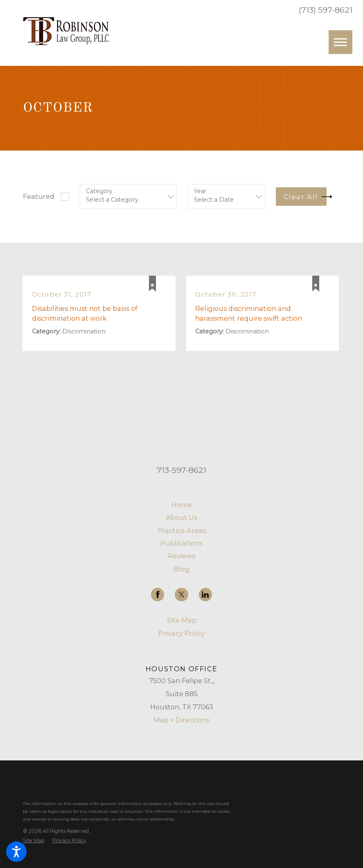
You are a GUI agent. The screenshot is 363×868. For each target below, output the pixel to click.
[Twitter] (181, 594)
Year (200, 191)
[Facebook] (158, 594)
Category (99, 191)
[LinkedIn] (205, 594)
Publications (181, 543)
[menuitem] (181, 505)
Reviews (181, 556)
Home (182, 505)
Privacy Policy (181, 633)
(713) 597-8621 (326, 10)
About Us (181, 517)
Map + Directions (181, 720)
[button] (16, 852)
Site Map (182, 620)
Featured (39, 196)
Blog (181, 569)
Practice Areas (182, 531)
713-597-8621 (181, 470)
